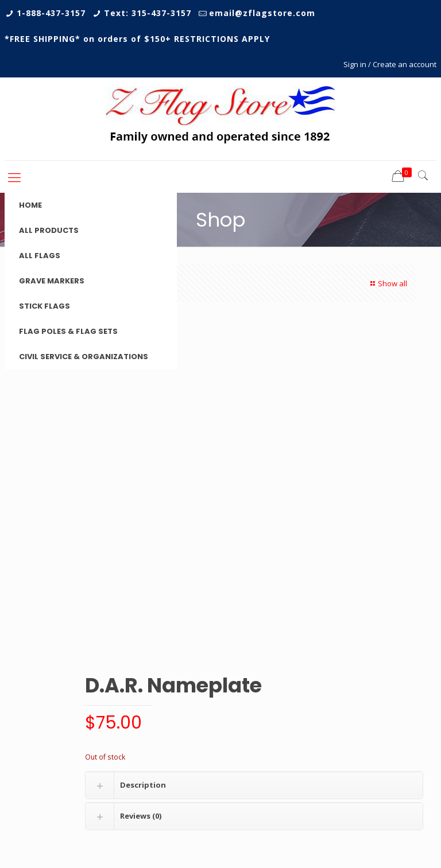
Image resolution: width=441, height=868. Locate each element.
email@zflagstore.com (262, 13)
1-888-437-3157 (51, 13)
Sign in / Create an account (390, 64)
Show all (387, 283)
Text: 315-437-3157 (148, 13)
